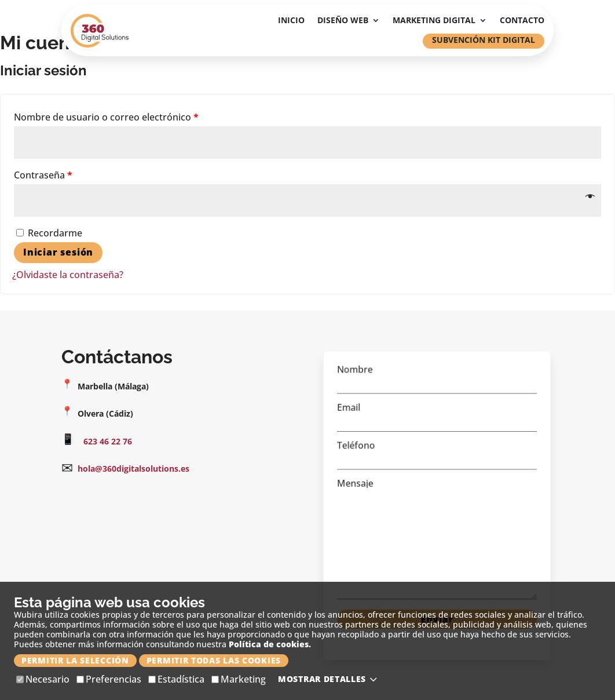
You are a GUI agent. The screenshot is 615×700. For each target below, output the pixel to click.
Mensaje (437, 537)
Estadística (176, 679)
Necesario (43, 679)
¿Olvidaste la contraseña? (68, 275)
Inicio (291, 21)
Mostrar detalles (329, 679)
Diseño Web (343, 21)
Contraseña (43, 175)
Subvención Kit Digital (484, 40)
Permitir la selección (75, 660)
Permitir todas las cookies (214, 660)
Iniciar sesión (58, 252)
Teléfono (437, 457)
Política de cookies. (270, 644)
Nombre (437, 388)
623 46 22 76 (108, 441)
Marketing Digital (434, 21)
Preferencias (109, 679)
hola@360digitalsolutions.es (133, 469)
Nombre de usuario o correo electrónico (106, 117)
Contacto (522, 21)
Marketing (239, 679)
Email (437, 423)
